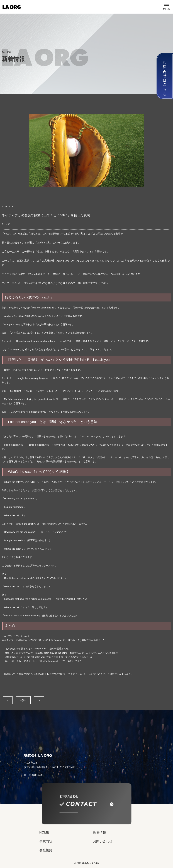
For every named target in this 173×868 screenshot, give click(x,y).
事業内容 (46, 841)
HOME (44, 832)
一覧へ (23, 700)
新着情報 (99, 832)
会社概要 (46, 850)
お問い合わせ (103, 841)
